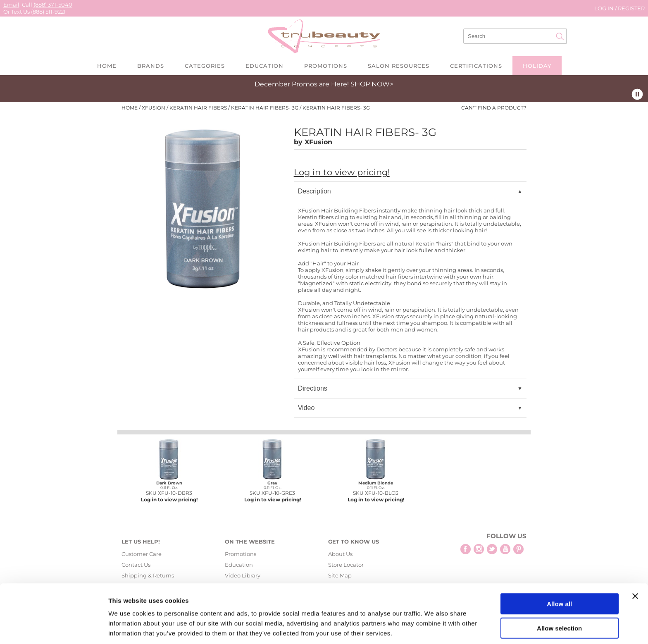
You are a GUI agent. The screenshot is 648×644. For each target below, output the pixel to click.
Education (264, 66)
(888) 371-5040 (53, 5)
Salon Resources (399, 66)
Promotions (326, 66)
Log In (605, 8)
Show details (434, 628)
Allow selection (559, 596)
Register (631, 8)
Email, (12, 5)
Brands (151, 66)
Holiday (537, 66)
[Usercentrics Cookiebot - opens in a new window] (54, 628)
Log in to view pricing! (342, 172)
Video (306, 408)
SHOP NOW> (372, 84)
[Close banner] (635, 564)
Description (314, 191)
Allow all (559, 571)
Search (560, 36)
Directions (313, 388)
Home (107, 66)
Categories (205, 66)
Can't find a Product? (494, 108)
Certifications (476, 66)
